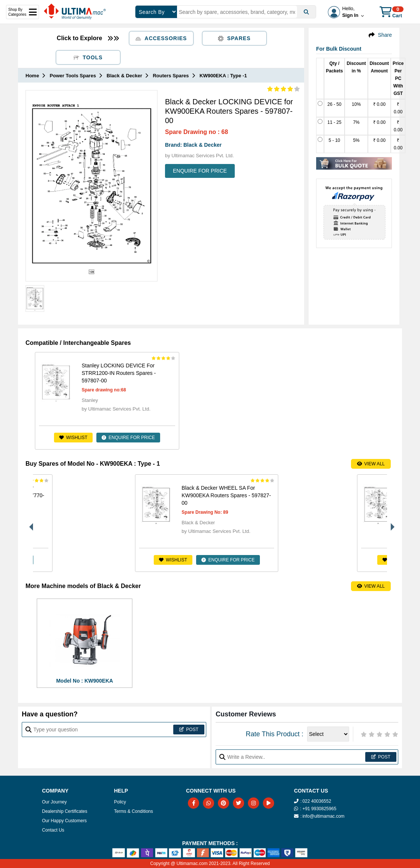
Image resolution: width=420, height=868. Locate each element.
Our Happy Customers (64, 821)
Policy (120, 802)
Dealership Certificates (65, 811)
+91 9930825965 (319, 809)
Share (385, 35)
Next (391, 523)
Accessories (161, 38)
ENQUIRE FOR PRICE (200, 171)
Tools (88, 57)
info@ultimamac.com (323, 816)
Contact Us (53, 830)
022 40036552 (317, 801)
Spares (234, 38)
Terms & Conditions (133, 811)
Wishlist (62, 438)
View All (371, 464)
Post (189, 730)
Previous (29, 523)
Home (32, 76)
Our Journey (54, 802)
